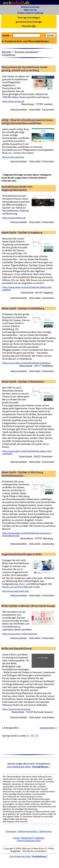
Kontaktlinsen (9, 55)
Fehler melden (35, 109)
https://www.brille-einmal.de (16, 709)
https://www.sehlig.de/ (13, 157)
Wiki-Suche (30, 10)
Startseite (6, 52)
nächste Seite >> (48, 728)
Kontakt (17, 838)
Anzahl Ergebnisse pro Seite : (29, 41)
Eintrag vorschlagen (29, 17)
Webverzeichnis (30, 7)
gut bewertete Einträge (29, 22)
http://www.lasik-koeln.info (16, 591)
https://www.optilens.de (14, 218)
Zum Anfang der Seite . (29, 766)
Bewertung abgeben (19, 109)
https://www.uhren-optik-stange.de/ (20, 634)
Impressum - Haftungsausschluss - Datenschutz (29, 831)
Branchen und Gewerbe (26, 52)
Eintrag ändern (48, 109)
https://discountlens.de (13, 101)
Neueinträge (29, 26)
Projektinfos (39, 838)
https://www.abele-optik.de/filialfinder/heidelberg (27, 363)
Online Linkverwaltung (30, 13)
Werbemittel (27, 838)
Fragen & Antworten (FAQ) (29, 841)
